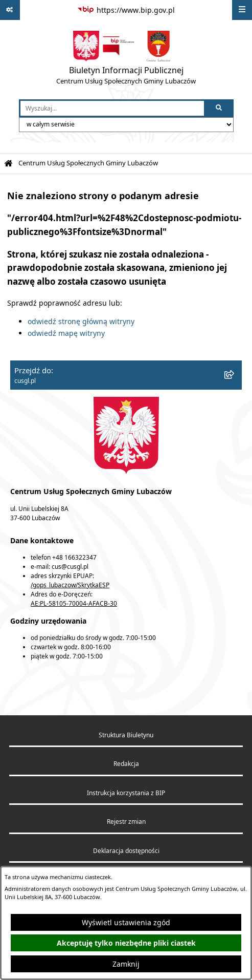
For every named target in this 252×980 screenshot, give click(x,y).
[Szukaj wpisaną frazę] (220, 108)
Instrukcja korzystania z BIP (126, 793)
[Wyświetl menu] (242, 10)
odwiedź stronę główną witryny (81, 321)
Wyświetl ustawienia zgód (126, 922)
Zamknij (126, 964)
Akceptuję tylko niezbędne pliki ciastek (126, 943)
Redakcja (126, 764)
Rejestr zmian (126, 822)
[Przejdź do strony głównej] (126, 60)
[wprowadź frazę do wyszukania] (112, 108)
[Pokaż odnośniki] (10, 10)
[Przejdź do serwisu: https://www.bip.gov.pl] (126, 10)
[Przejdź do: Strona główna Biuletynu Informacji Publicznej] (8, 164)
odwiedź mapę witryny (66, 333)
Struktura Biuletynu (126, 735)
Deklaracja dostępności (126, 851)
